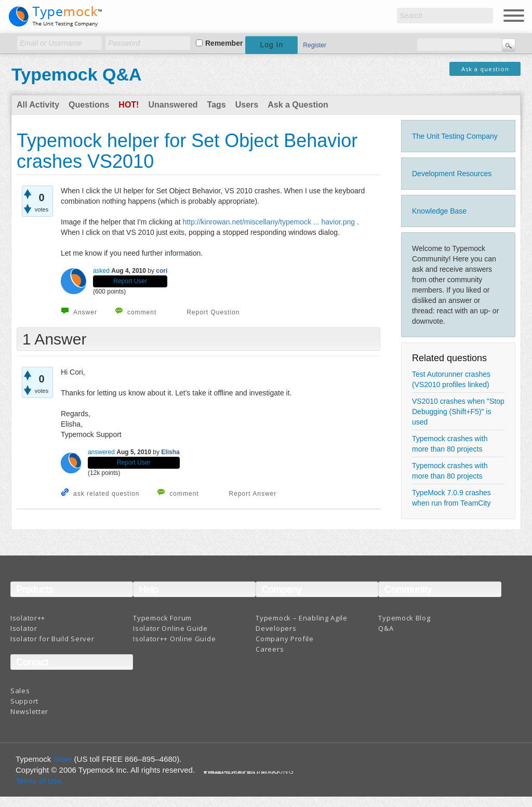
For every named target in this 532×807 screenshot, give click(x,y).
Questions (89, 105)
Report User (130, 281)
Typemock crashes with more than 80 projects (450, 444)
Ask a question (485, 69)
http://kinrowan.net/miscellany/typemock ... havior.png (269, 222)
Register (315, 45)
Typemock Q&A (77, 74)
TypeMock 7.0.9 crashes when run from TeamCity (451, 498)
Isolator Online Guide (170, 628)
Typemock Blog (404, 618)
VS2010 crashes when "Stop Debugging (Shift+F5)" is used (458, 412)
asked (101, 271)
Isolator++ (28, 618)
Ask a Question (298, 105)
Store (63, 759)
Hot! (129, 105)
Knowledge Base (439, 211)
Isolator (24, 628)
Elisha (170, 452)
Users (247, 105)
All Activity (38, 105)
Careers (270, 649)
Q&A (386, 628)
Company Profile (285, 639)
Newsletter (29, 711)
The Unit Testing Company (455, 136)
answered (101, 452)
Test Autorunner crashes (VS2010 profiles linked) (451, 379)
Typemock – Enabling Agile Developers (302, 623)
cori (162, 271)
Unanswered (173, 105)
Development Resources (452, 174)
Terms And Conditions (242, 773)
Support (24, 701)
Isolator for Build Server (52, 639)
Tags (217, 105)
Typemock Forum (162, 618)
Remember (224, 43)
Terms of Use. (40, 781)
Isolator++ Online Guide (174, 639)
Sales (20, 691)
